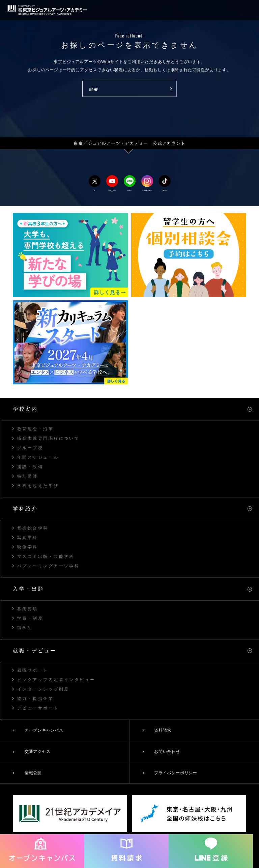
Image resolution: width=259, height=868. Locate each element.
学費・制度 (30, 618)
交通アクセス (38, 752)
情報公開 (33, 773)
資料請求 (163, 730)
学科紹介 (25, 508)
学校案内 (25, 409)
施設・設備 (30, 467)
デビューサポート (38, 708)
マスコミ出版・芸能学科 (46, 557)
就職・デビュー (35, 650)
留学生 (25, 628)
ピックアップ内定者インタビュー (56, 680)
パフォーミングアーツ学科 (48, 566)
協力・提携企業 (35, 699)
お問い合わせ (167, 752)
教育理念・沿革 (35, 429)
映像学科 (28, 547)
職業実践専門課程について (48, 438)
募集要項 (28, 609)
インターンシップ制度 (43, 689)
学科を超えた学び (38, 486)
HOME (94, 90)
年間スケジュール (38, 457)
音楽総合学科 (33, 528)
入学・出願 (28, 589)
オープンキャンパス (44, 730)
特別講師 (28, 476)
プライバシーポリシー (176, 773)
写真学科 (28, 538)
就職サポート (33, 670)
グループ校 (30, 448)
